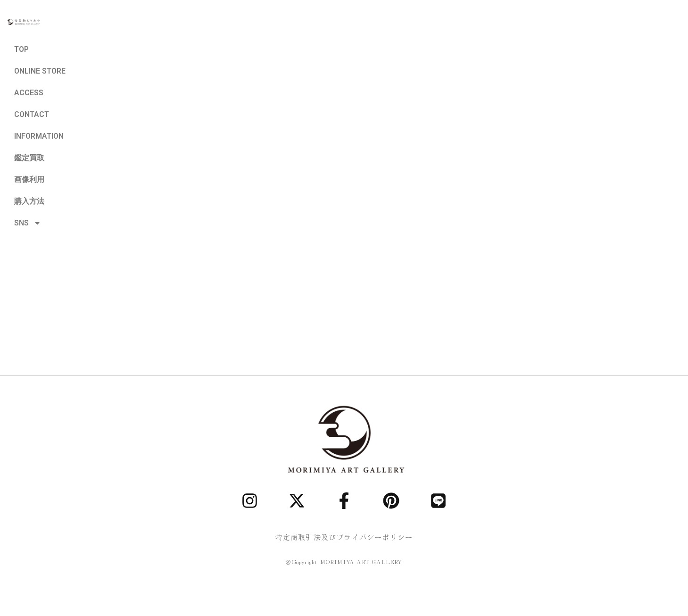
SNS (28, 223)
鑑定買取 (29, 158)
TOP (21, 49)
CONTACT (32, 114)
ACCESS (29, 93)
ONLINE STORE (40, 71)
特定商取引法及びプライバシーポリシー (344, 537)
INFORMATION (39, 136)
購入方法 (29, 201)
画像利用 (29, 179)
